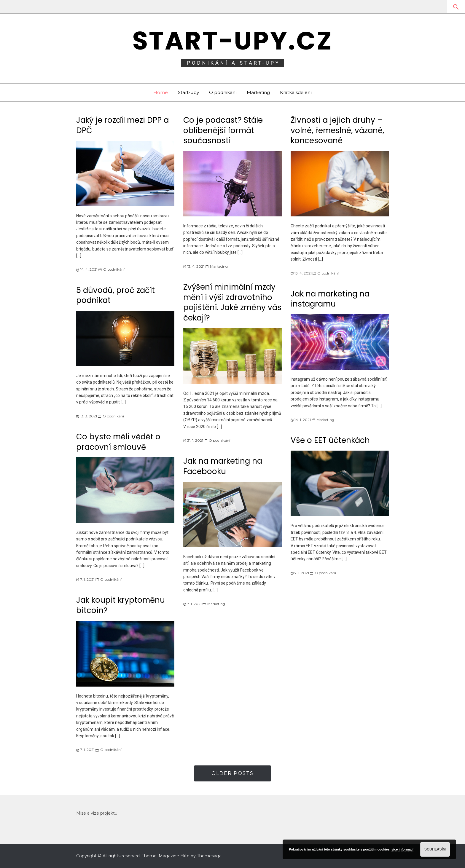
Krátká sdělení (296, 92)
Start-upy (188, 92)
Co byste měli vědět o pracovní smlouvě (118, 442)
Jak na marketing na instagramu (330, 299)
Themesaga (209, 856)
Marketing (258, 92)
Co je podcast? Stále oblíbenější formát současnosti (223, 130)
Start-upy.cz (233, 41)
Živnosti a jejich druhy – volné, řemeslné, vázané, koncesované (337, 130)
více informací (402, 849)
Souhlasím (435, 849)
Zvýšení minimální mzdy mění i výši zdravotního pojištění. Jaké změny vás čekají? (232, 302)
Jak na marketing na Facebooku (223, 466)
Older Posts (232, 773)
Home (161, 92)
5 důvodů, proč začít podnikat (116, 295)
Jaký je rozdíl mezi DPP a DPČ (122, 125)
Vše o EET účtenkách (330, 440)
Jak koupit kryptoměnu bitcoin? (121, 605)
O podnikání (223, 92)
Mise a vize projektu (97, 813)
